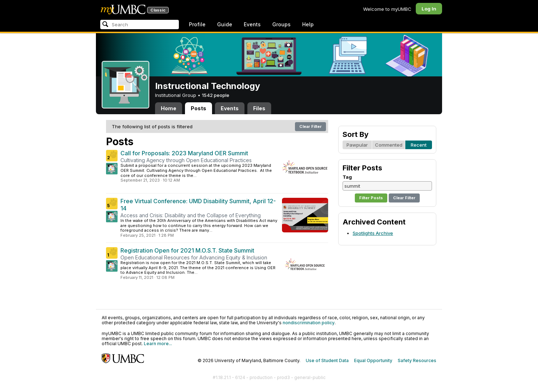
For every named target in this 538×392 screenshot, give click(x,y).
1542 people (216, 95)
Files (259, 108)
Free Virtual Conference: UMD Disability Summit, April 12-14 (198, 205)
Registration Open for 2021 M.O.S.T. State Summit (187, 250)
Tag (347, 177)
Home (169, 108)
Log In (429, 9)
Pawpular (357, 145)
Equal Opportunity (373, 360)
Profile (197, 24)
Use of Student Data (327, 360)
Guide (225, 24)
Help (308, 24)
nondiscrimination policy (309, 323)
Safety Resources (417, 360)
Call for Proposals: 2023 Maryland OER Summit (184, 153)
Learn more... (158, 344)
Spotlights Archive (373, 233)
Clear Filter (310, 126)
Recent (419, 145)
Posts (199, 108)
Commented (389, 145)
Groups (281, 24)
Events (252, 24)
